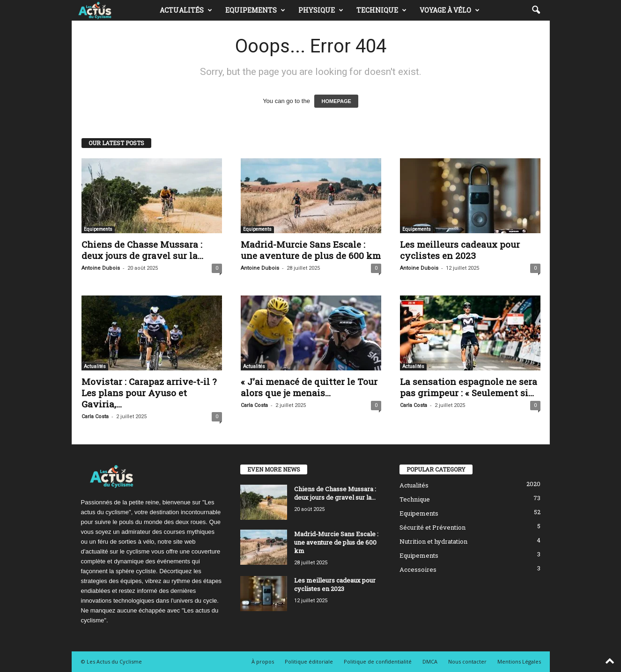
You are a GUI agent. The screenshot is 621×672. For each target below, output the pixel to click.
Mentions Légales (519, 661)
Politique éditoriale (309, 661)
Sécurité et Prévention (432, 527)
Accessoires (418, 569)
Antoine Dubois (101, 268)
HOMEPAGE (336, 101)
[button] (536, 10)
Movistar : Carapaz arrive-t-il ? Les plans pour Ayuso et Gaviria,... (149, 393)
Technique (381, 10)
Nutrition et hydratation (433, 541)
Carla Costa (95, 417)
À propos (263, 661)
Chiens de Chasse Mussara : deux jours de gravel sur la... (142, 250)
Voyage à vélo (450, 10)
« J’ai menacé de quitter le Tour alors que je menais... (309, 387)
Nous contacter (467, 661)
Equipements (255, 10)
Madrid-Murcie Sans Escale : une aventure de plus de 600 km (311, 250)
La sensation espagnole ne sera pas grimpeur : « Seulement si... (469, 387)
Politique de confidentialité (378, 661)
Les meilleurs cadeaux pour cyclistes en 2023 (460, 250)
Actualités (186, 10)
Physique (321, 10)
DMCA (430, 661)
